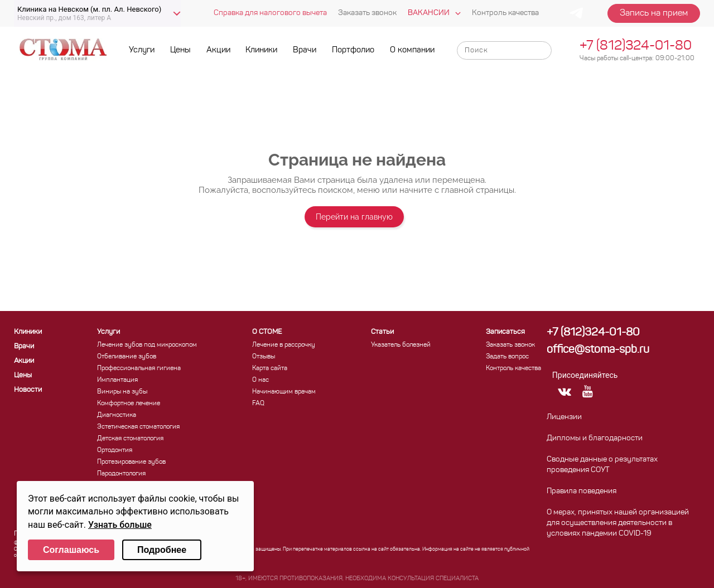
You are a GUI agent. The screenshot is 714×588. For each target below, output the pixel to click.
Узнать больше (120, 525)
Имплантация (117, 380)
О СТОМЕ (267, 332)
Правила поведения (582, 491)
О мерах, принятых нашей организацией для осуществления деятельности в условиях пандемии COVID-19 (618, 523)
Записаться (505, 332)
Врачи (305, 50)
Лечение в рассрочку (284, 345)
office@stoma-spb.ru (598, 350)
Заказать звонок (367, 13)
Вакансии (429, 13)
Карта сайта (270, 368)
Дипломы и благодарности (595, 438)
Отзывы (264, 357)
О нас (260, 380)
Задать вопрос (507, 357)
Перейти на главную (354, 217)
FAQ (258, 404)
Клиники (261, 50)
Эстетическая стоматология (138, 427)
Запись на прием (654, 13)
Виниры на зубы (122, 392)
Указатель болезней (401, 345)
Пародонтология (121, 474)
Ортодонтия (115, 450)
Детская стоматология (130, 439)
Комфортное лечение (129, 404)
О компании (412, 50)
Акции (218, 50)
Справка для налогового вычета (270, 13)
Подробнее (162, 550)
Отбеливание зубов (127, 357)
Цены (180, 50)
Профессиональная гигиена (139, 368)
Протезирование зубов (131, 462)
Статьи (382, 332)
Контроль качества (505, 13)
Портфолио (353, 50)
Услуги (142, 50)
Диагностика (117, 415)
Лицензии (564, 417)
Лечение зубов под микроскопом (147, 345)
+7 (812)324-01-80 (636, 46)
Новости (28, 390)
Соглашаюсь (71, 550)
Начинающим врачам (284, 392)
